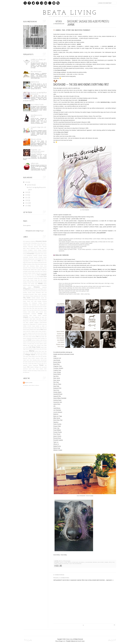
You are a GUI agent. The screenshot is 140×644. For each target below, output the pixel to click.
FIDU (42, 333)
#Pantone (37, 287)
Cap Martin (26, 322)
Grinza (39, 335)
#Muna (29, 285)
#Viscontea (25, 315)
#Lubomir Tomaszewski (28, 278)
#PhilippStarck (27, 289)
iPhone (36, 338)
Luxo (24, 347)
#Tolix (28, 308)
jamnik (106, 562)
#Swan (24, 301)
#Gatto (42, 266)
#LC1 (30, 275)
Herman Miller (44, 335)
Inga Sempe (42, 337)
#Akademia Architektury (30, 241)
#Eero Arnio (44, 261)
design (95, 562)
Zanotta (43, 371)
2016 (27, 200)
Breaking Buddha (43, 321)
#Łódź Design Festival (28, 280)
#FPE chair (26, 266)
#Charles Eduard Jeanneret (36, 252)
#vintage (40, 314)
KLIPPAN (28, 342)
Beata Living (70, 13)
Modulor (27, 351)
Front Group (35, 335)
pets (110, 562)
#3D (24, 241)
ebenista (38, 330)
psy (113, 562)
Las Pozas (37, 344)
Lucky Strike (44, 345)
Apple (43, 317)
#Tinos (24, 308)
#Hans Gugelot (39, 268)
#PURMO (25, 293)
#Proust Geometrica (42, 291)
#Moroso (25, 285)
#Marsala (29, 282)
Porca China (38, 356)
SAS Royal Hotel (37, 362)
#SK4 (42, 296)
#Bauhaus (36, 247)
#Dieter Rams (41, 259)
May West (42, 349)
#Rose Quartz (38, 294)
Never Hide (44, 351)
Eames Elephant (30, 330)
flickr (46, 3)
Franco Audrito (29, 335)
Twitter (33, 3)
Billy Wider (32, 321)
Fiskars (45, 333)
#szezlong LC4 (27, 303)
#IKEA (36, 270)
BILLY (28, 321)
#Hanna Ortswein (32, 268)
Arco (46, 317)
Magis (24, 349)
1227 (30, 317)
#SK (40, 296)
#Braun (38, 248)
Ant (40, 317)
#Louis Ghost (43, 277)
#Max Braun (41, 282)
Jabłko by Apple (35, 163)
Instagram (54, 3)
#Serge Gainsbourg (34, 296)
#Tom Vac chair (30, 310)
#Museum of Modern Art (36, 285)
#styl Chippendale (43, 300)
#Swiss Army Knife (32, 301)
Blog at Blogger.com (60, 641)
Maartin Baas (44, 347)
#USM (39, 310)
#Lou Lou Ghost (36, 277)
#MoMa (40, 284)
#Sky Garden (27, 298)
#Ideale (32, 270)
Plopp (41, 355)
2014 (27, 206)
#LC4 (36, 275)
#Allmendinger (34, 243)
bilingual (82, 562)
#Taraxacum (34, 303)
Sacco (28, 360)
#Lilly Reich (29, 277)
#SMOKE (33, 298)
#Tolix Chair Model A (39, 308)
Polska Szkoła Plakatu (30, 356)
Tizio (46, 365)
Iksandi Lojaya (81, 641)
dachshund (89, 562)
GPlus (37, 3)
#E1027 (35, 261)
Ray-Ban (45, 356)
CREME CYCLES (27, 326)
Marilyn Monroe (36, 349)
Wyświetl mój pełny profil (31, 385)
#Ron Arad (44, 293)
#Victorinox (34, 314)
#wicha (35, 315)
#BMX (24, 248)
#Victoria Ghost (43, 312)
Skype (58, 3)
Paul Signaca (44, 353)
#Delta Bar (25, 259)
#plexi (45, 289)
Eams (35, 330)
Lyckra (27, 347)
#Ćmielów (40, 257)
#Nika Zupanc (27, 287)
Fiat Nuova (38, 333)
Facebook (29, 3)
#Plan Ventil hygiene (39, 289)
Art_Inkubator (26, 319)
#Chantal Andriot (27, 252)
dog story (101, 562)
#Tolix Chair (32, 308)
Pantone (39, 353)
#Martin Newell (35, 282)
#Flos (39, 264)
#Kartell (33, 273)
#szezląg (39, 301)
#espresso (36, 263)
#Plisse (25, 291)
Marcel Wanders (29, 349)
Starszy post (114, 625)
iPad (33, 338)
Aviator (31, 319)
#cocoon (45, 255)
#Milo (36, 284)
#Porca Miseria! (30, 291)
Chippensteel (32, 324)
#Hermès (45, 268)
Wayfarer (32, 367)
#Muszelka (44, 285)
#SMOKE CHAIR (40, 298)
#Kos (40, 273)
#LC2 (33, 275)
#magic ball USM (38, 280)
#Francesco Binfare (34, 266)
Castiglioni (36, 322)
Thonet (41, 365)
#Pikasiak (33, 289)
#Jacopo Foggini (41, 270)
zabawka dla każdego (32, 371)
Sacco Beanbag (33, 360)
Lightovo (41, 344)
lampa (33, 344)
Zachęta (39, 371)
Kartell (29, 340)
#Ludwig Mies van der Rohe (40, 278)
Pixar (39, 355)
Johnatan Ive (44, 338)
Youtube (42, 3)
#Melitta (33, 284)
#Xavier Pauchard (42, 315)
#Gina (45, 266)
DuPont (25, 330)
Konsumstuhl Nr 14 (39, 342)
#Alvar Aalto (40, 243)
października (31, 185)
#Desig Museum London (33, 259)
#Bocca (28, 248)
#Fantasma (29, 264)
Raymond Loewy (27, 358)
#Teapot (40, 303)
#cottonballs (26, 257)
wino (40, 367)
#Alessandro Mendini (41, 241)
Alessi (33, 317)
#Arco (32, 245)
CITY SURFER (39, 324)
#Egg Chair (25, 263)
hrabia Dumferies (32, 337)
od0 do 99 (28, 353)
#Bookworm (33, 248)
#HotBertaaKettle (27, 270)
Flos (24, 335)
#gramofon (25, 268)
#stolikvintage (31, 300)
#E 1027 (31, 261)
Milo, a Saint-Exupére (36, 72)
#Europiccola (41, 263)
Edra (42, 329)
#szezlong (44, 301)
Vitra (28, 367)
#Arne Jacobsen (37, 245)
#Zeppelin (26, 317)
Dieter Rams (40, 328)
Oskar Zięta (34, 353)
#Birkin (40, 247)
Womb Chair (32, 369)
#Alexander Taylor (27, 243)
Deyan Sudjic (34, 328)
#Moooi (45, 284)
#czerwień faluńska (33, 257)
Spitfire (45, 362)
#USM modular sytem (33, 312)
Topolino (25, 367)
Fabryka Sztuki (35, 331)
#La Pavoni (26, 275)
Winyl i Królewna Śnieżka (37, 105)
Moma (32, 351)
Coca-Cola (44, 324)
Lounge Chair (33, 345)
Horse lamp (26, 337)
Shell (42, 362)
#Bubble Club (43, 248)
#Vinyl (45, 314)
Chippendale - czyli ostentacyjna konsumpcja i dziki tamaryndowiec (38, 151)
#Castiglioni (30, 250)
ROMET (33, 358)
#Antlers (28, 245)
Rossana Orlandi (40, 358)
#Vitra (30, 315)
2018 (27, 195)
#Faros (33, 264)
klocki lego (33, 342)
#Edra (39, 261)
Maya (45, 349)
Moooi (40, 351)
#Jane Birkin (37, 271)
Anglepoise (37, 317)
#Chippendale (37, 254)
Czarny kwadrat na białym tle (39, 326)
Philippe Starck (30, 355)
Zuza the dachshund (75, 564)
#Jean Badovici (43, 271)
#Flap (36, 264)
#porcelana (36, 291)
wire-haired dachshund (62, 564)
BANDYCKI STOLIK (35, 82)
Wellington (37, 367)
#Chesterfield (30, 254)
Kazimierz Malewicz (36, 340)
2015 (27, 203)
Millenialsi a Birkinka (36, 139)
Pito (36, 355)
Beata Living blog (73, 562)
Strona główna (27, 226)
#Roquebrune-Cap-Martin (28, 294)
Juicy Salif (25, 340)
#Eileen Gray (31, 263)
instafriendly (29, 338)
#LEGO (25, 277)
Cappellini (31, 322)
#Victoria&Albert (26, 314)
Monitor (37, 351)
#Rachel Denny (31, 293)
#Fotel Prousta (43, 264)
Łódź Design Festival (35, 347)
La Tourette (29, 344)
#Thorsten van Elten (42, 307)
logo (29, 345)
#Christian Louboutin (38, 255)
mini (24, 351)
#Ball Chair (44, 245)
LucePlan (39, 345)
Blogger (42, 231)
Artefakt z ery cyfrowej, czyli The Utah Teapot (38, 60)
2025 (27, 182)
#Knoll (37, 273)
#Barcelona (31, 247)
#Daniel (45, 257)
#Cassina (25, 250)
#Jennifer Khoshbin (27, 273)
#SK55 (45, 296)
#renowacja (38, 293)
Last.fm (50, 3)
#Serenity (28, 296)
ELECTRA (29, 331)
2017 (27, 198)
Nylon (24, 353)
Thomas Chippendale (33, 365)
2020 (27, 192)
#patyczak (44, 287)
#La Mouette (44, 273)
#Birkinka (45, 247)
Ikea (37, 337)
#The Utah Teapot (30, 307)
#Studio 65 (36, 300)
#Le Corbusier (42, 275)
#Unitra (35, 310)
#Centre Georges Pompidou (40, 250)
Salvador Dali (31, 362)
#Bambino (25, 247)
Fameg (40, 331)
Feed (25, 3)
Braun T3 (37, 321)
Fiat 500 (34, 333)
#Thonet (36, 307)
